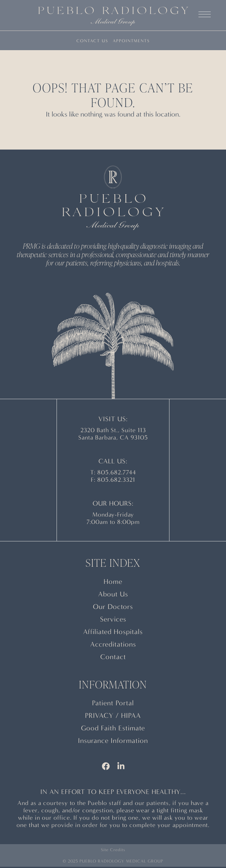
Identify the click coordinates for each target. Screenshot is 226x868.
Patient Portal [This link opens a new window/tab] (113, 703)
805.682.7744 (117, 472)
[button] (205, 18)
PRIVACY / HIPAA (113, 716)
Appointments (131, 41)
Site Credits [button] (113, 850)
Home (113, 582)
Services (113, 619)
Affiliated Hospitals (113, 632)
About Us (113, 594)
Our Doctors (113, 607)
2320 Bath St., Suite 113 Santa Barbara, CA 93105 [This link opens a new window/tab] (113, 434)
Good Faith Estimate (113, 728)
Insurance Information (113, 741)
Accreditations (113, 644)
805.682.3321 (116, 480)
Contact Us (92, 41)
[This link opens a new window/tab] (106, 767)
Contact (113, 657)
